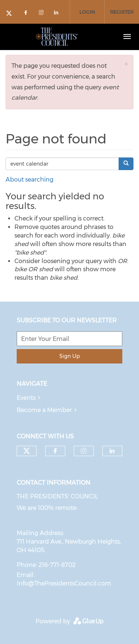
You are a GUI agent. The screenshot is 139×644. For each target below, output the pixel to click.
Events (26, 398)
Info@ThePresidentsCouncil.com (64, 583)
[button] (126, 64)
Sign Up (69, 356)
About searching (29, 180)
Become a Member (44, 410)
